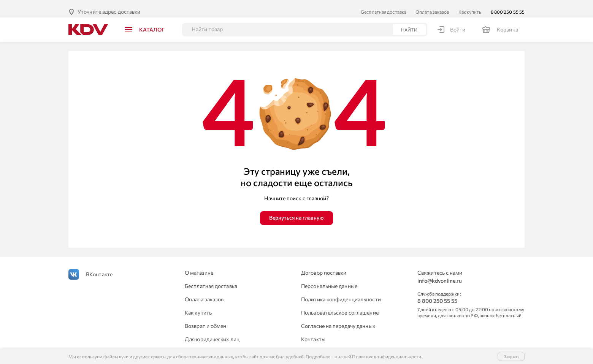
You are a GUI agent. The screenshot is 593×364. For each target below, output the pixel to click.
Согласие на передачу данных (338, 320)
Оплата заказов (432, 6)
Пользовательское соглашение (340, 306)
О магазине (199, 267)
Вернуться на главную (296, 211)
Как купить (470, 6)
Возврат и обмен (206, 320)
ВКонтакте (99, 268)
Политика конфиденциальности (341, 293)
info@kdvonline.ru (440, 275)
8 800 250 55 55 (508, 6)
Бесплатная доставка (384, 6)
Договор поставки (324, 267)
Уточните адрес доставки (109, 6)
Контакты (313, 333)
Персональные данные (329, 280)
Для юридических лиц (212, 333)
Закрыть (512, 356)
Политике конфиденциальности (387, 356)
